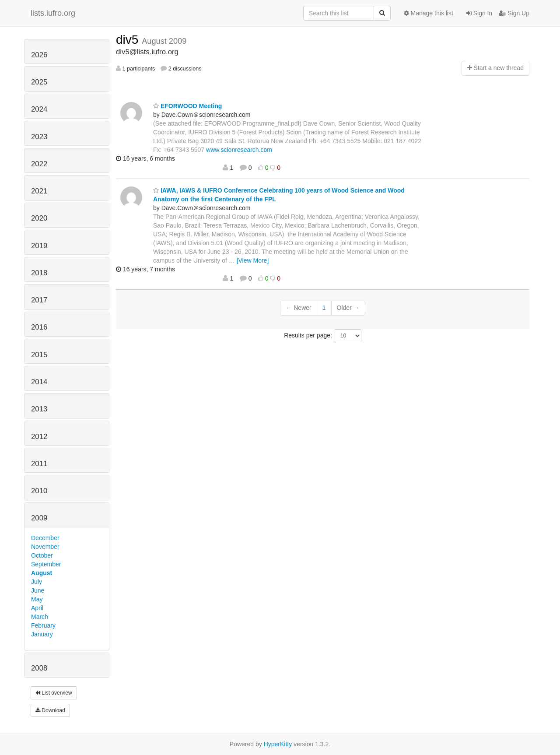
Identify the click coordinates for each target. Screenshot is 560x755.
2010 (39, 491)
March (40, 617)
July (37, 582)
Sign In (479, 13)
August (42, 573)
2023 (39, 137)
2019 (39, 246)
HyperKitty (278, 744)
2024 (39, 109)
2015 (39, 355)
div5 (129, 40)
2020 (39, 218)
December (45, 538)
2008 (39, 668)
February (43, 625)
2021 (39, 191)
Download (50, 710)
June (38, 590)
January (42, 634)
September (46, 564)
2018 (39, 273)
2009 (39, 518)
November (45, 547)
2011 (39, 464)
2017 (39, 300)
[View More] (253, 260)
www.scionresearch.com (239, 150)
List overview (54, 693)
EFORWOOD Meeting (187, 106)
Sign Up (514, 13)
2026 (39, 55)
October (42, 555)
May (37, 599)
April (37, 608)
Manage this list (429, 13)
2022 (39, 164)
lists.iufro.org (53, 13)
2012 (39, 437)
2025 (39, 82)
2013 (39, 409)
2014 (39, 382)
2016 (39, 327)
